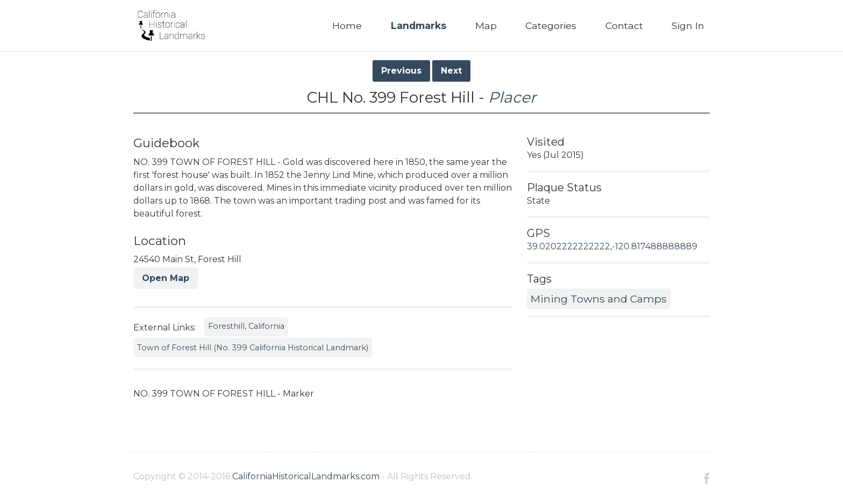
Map (486, 26)
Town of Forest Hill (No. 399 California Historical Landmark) (253, 348)
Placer (512, 97)
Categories (551, 26)
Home (347, 26)
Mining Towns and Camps (599, 299)
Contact (624, 26)
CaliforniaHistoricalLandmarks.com (306, 476)
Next (451, 71)
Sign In (688, 26)
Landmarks (419, 26)
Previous (401, 71)
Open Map (166, 278)
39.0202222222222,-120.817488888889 (612, 246)
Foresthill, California (246, 326)
